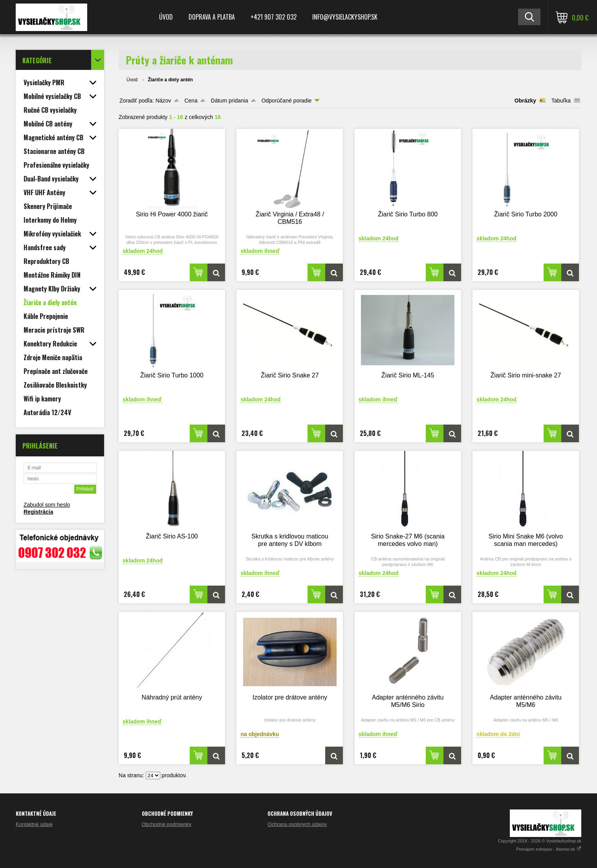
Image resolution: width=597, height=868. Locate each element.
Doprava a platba (212, 17)
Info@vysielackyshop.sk (345, 17)
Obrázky (525, 101)
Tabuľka (561, 101)
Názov (163, 101)
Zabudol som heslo (47, 505)
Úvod (166, 17)
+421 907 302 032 (274, 17)
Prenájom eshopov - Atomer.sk (549, 849)
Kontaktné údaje (34, 824)
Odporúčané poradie (287, 101)
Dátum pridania (230, 101)
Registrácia (38, 512)
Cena (191, 101)
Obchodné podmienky (167, 824)
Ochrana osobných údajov (297, 824)
